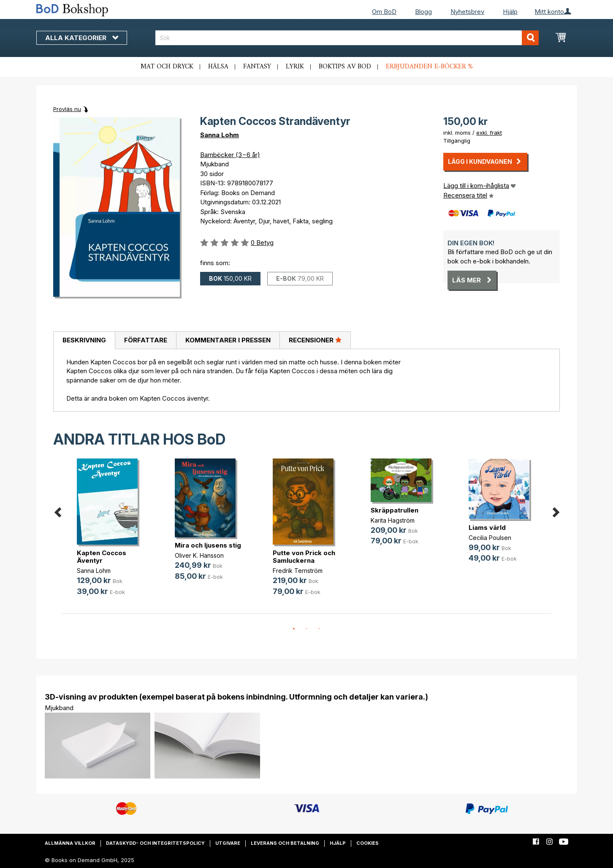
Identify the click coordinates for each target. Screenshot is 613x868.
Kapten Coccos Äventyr (102, 557)
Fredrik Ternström (298, 571)
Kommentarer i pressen (228, 340)
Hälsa (218, 67)
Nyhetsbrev (467, 12)
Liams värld (487, 528)
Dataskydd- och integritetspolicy (155, 843)
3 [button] (319, 629)
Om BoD (384, 12)
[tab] (84, 341)
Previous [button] (57, 511)
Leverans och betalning (285, 843)
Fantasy (257, 67)
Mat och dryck (167, 67)
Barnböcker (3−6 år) (230, 155)
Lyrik (295, 67)
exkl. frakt (489, 133)
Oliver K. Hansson (199, 555)
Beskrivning (84, 340)
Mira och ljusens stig (208, 545)
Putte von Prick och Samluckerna (304, 557)
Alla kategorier (82, 38)
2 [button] (306, 629)
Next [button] (556, 511)
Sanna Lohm (220, 135)
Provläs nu (67, 109)
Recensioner (315, 340)
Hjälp (510, 12)
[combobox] (347, 38)
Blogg (423, 12)
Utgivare (228, 843)
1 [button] (294, 629)
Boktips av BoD (345, 67)
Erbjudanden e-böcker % (429, 67)
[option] (111, 534)
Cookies (368, 843)
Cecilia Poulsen (490, 538)
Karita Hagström (393, 520)
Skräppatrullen (395, 510)
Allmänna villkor (70, 843)
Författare (146, 340)
